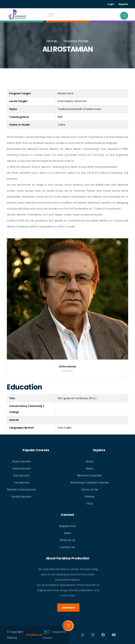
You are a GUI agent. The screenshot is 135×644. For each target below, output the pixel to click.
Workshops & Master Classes (90, 483)
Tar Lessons (21, 483)
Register (123, 4)
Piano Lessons (22, 461)
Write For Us (67, 540)
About (90, 461)
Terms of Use (90, 490)
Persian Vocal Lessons (21, 490)
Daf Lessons (21, 475)
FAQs (89, 504)
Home (52, 41)
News (89, 468)
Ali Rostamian (67, 367)
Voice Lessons (22, 468)
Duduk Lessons (22, 497)
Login (111, 4)
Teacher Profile (76, 41)
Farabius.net (34, 635)
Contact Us (67, 547)
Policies (90, 497)
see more (68, 608)
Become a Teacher (90, 475)
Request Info (67, 526)
